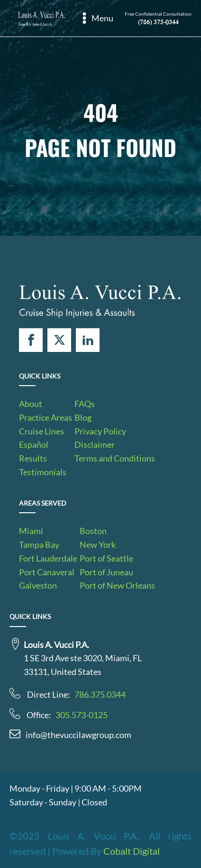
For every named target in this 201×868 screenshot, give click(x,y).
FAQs (85, 404)
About (31, 404)
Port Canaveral (47, 572)
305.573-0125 (82, 715)
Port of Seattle (106, 558)
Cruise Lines (41, 431)
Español (34, 444)
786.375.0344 (100, 694)
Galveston (38, 585)
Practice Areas (46, 417)
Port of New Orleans (117, 585)
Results (33, 458)
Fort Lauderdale (48, 558)
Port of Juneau (106, 572)
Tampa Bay (39, 545)
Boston (93, 531)
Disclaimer (95, 444)
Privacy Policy (100, 431)
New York (98, 545)
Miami (31, 531)
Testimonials (43, 472)
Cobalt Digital (132, 851)
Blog (83, 417)
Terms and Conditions (115, 458)
